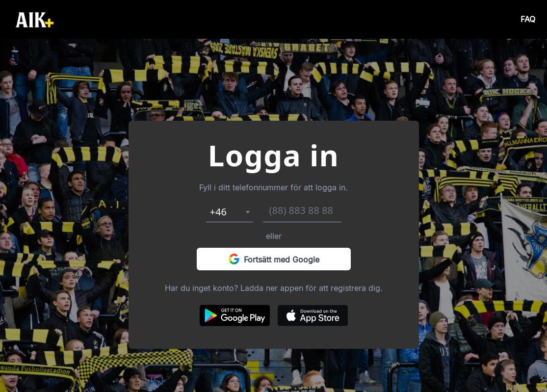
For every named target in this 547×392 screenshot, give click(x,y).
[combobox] (230, 212)
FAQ (528, 19)
